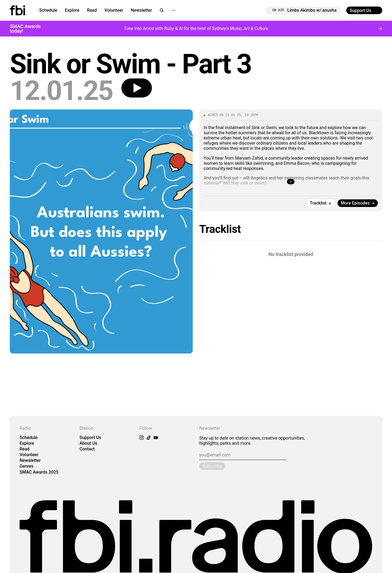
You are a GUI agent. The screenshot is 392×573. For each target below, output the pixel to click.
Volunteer (114, 10)
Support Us (90, 438)
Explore (72, 10)
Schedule (48, 10)
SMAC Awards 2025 (39, 472)
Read (92, 10)
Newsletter (142, 10)
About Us (88, 443)
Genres (27, 466)
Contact (87, 449)
